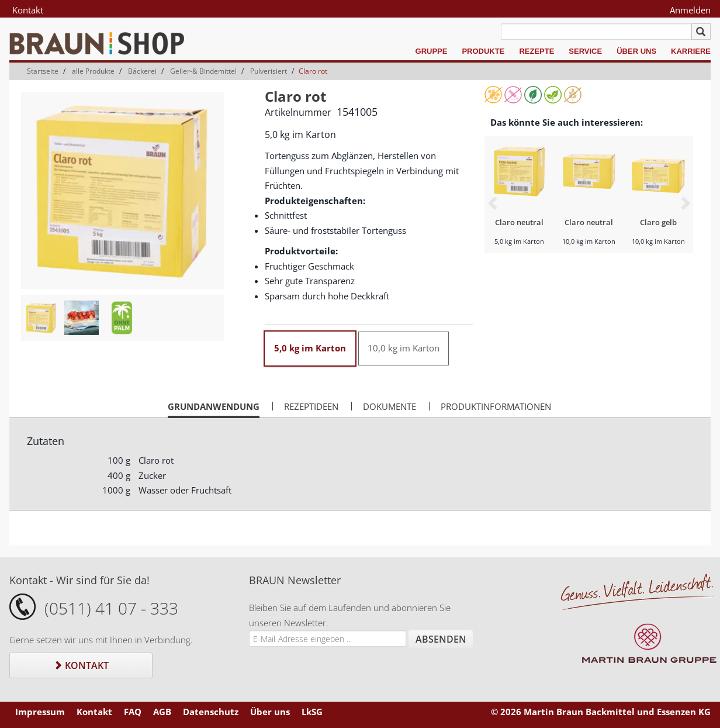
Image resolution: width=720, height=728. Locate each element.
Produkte (483, 51)
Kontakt (28, 10)
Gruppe (432, 51)
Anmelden (690, 10)
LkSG (312, 712)
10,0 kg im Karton (404, 348)
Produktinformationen (496, 406)
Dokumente (390, 406)
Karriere (691, 51)
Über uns (636, 51)
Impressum (40, 712)
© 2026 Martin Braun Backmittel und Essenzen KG (601, 712)
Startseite (43, 71)
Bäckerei (142, 71)
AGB (162, 712)
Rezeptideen (311, 406)
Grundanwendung (214, 409)
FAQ (133, 712)
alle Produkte (93, 71)
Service (585, 51)
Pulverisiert (269, 71)
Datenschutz (211, 712)
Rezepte (536, 51)
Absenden (441, 639)
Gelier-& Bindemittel (203, 71)
